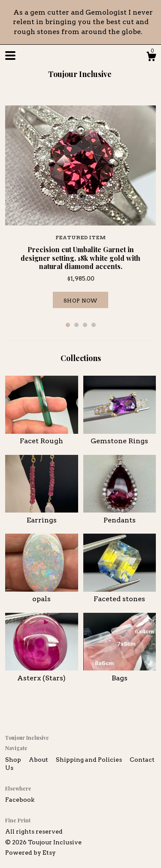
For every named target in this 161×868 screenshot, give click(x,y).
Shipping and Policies (90, 760)
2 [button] (76, 325)
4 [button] (94, 325)
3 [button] (85, 325)
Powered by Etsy (30, 853)
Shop (14, 760)
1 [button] (68, 325)
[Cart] (151, 58)
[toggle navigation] (10, 56)
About (39, 760)
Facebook (20, 800)
